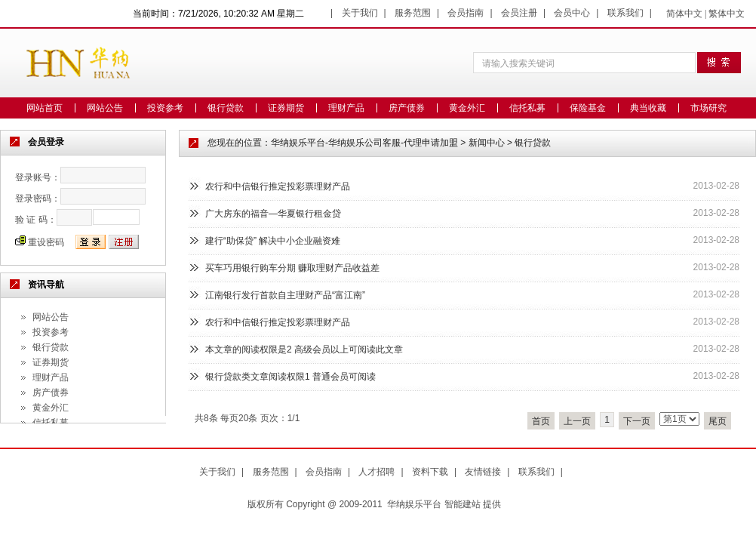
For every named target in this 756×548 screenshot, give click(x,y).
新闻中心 (487, 143)
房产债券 (407, 108)
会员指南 (466, 13)
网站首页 (45, 108)
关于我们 (360, 13)
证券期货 (286, 108)
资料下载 (430, 472)
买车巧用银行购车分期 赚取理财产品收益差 (292, 268)
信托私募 (527, 108)
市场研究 (708, 108)
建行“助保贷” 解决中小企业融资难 (273, 241)
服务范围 (413, 13)
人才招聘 (376, 472)
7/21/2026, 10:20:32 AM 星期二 (241, 14)
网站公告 (105, 108)
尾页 (718, 421)
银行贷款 (226, 108)
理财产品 (346, 108)
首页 (541, 421)
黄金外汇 (467, 108)
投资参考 (165, 108)
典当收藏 (648, 108)
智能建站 (463, 504)
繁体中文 (727, 14)
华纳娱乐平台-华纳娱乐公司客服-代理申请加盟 (364, 143)
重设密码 (46, 242)
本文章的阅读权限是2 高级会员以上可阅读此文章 (304, 349)
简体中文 (684, 14)
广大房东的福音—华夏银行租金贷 (273, 214)
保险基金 (588, 108)
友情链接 (483, 472)
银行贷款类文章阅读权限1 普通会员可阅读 (290, 377)
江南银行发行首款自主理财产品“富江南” (285, 295)
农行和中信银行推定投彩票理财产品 (278, 186)
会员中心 (572, 13)
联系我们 (625, 13)
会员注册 (519, 13)
